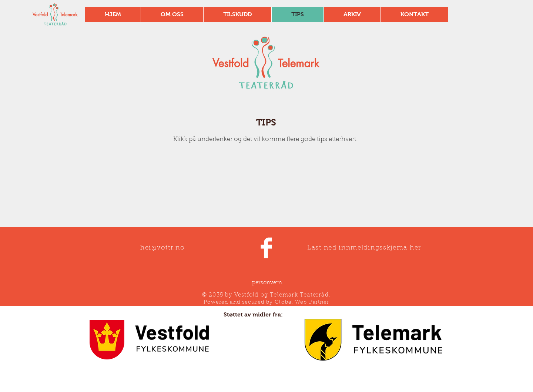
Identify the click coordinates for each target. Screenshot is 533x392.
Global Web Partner (302, 302)
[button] (237, 14)
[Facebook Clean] (266, 248)
